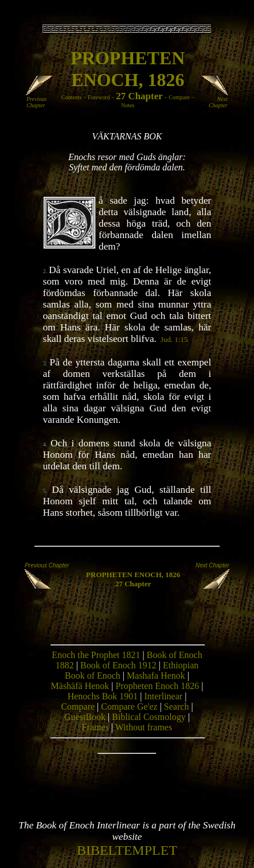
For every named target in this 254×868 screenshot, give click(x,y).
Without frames (144, 727)
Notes (128, 105)
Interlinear (164, 696)
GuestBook (85, 717)
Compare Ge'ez (129, 707)
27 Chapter (139, 96)
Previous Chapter (40, 100)
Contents (72, 97)
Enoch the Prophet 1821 (96, 655)
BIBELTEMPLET (127, 850)
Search (177, 707)
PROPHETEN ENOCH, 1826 (133, 575)
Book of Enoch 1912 (118, 665)
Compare (179, 97)
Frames (95, 727)
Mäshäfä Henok (80, 686)
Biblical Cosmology (149, 717)
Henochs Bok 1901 (103, 696)
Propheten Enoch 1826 (158, 686)
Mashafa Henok (156, 676)
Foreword (99, 97)
